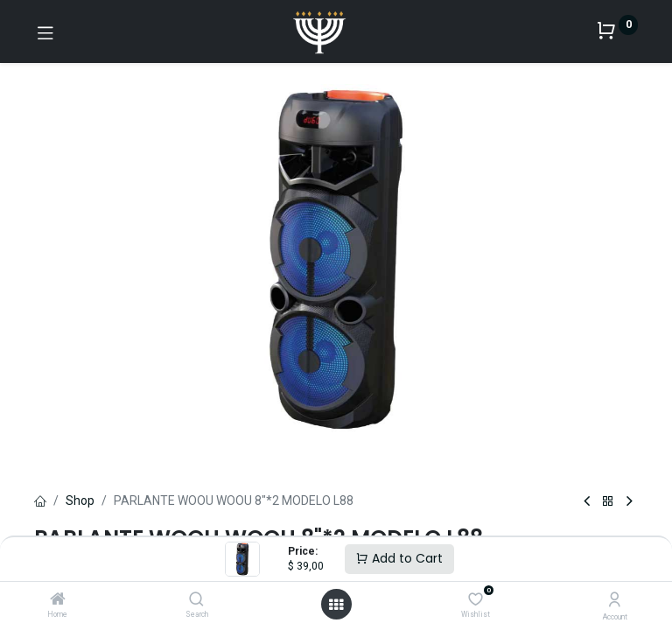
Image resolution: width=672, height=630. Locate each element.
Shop (80, 500)
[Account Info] (615, 600)
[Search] (196, 600)
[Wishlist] (476, 599)
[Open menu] (336, 605)
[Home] (58, 600)
